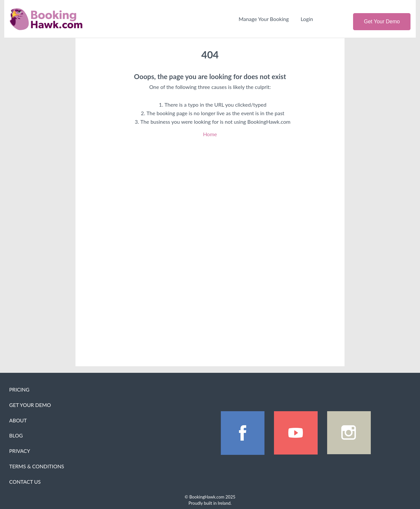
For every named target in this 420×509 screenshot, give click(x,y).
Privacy (20, 451)
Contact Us (25, 482)
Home (210, 134)
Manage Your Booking (264, 19)
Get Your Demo (382, 21)
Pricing (19, 390)
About (18, 420)
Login (307, 19)
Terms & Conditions (37, 466)
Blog (16, 435)
